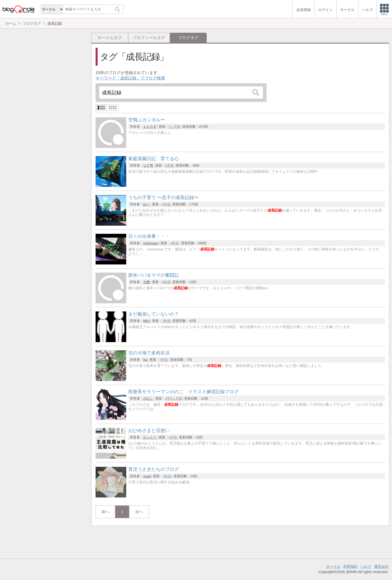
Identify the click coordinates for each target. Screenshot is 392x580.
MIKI (146, 321)
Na (145, 360)
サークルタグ (110, 38)
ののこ (148, 398)
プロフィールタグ (149, 38)
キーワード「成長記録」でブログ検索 (130, 78)
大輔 (146, 282)
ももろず (150, 127)
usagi (147, 476)
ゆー (146, 204)
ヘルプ (366, 566)
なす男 (148, 165)
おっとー (150, 437)
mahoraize (151, 243)
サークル (333, 566)
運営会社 (381, 566)
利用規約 (350, 566)
